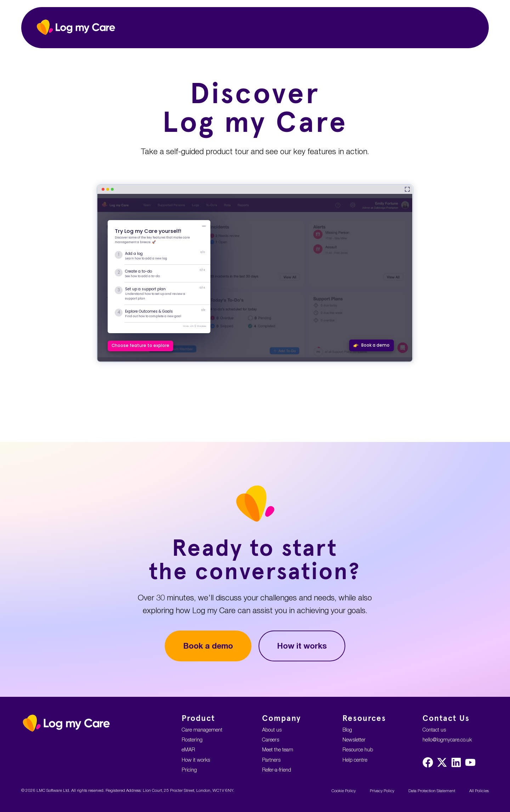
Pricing (189, 770)
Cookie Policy (344, 791)
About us (272, 730)
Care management (202, 730)
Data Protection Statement (432, 791)
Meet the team (278, 749)
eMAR (188, 749)
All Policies (479, 791)
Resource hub (358, 749)
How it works (302, 646)
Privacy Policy (382, 791)
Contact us (434, 730)
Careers (271, 740)
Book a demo (208, 646)
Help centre (355, 760)
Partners (271, 760)
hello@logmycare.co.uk (447, 740)
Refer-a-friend (277, 770)
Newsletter (354, 740)
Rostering (192, 740)
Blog (347, 730)
